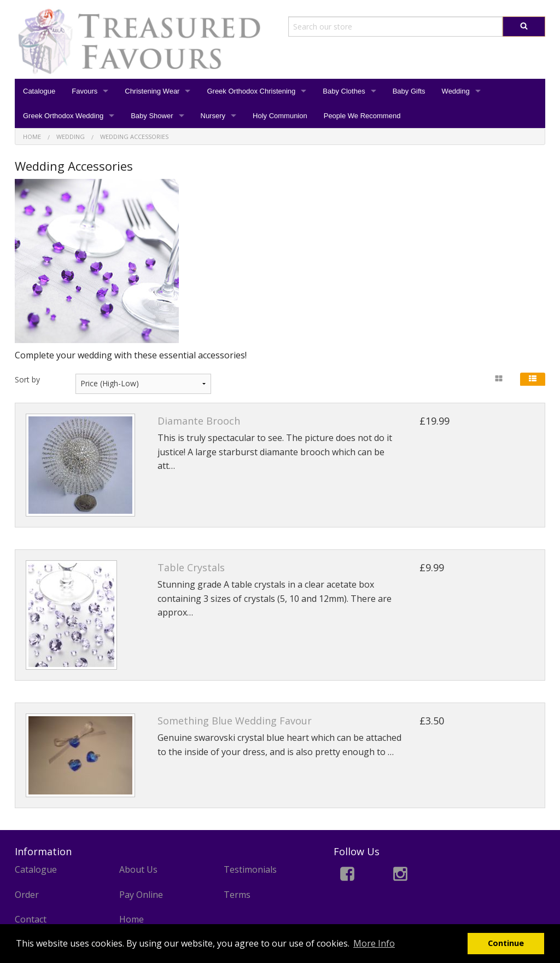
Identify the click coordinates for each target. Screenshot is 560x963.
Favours (84, 91)
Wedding (456, 91)
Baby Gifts (409, 91)
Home (132, 919)
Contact (31, 919)
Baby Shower (152, 116)
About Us (138, 869)
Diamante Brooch (199, 421)
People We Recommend (362, 116)
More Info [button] (374, 943)
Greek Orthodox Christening (251, 91)
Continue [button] (506, 943)
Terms (237, 895)
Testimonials (250, 869)
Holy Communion (280, 116)
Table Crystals (191, 567)
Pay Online (141, 895)
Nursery (213, 116)
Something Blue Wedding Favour (235, 721)
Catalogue (39, 91)
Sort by (27, 379)
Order (27, 895)
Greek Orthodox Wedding (63, 116)
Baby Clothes (344, 91)
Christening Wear (152, 91)
